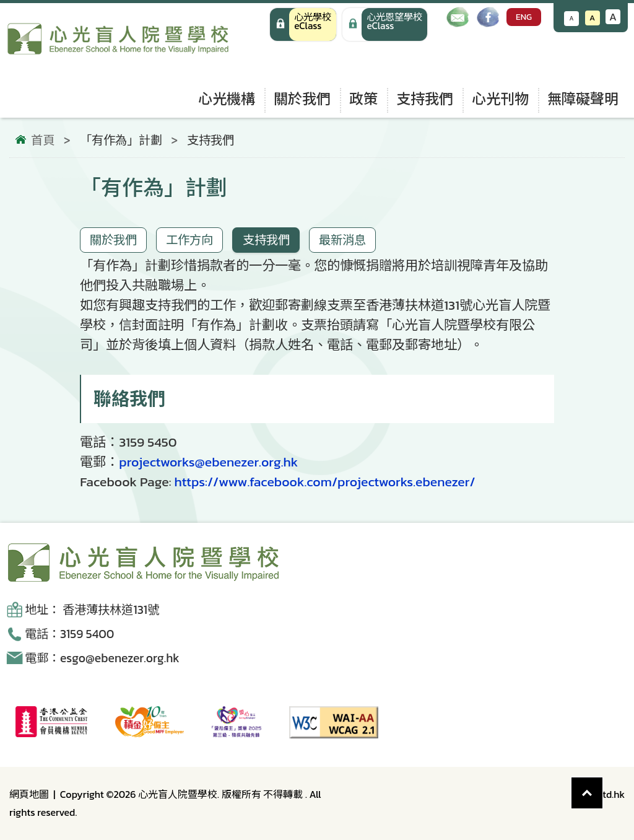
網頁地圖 (29, 794)
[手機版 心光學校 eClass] (385, 24)
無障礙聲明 (583, 99)
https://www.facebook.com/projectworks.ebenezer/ (324, 482)
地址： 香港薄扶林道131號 (92, 610)
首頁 (43, 141)
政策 (363, 99)
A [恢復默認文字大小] (592, 18)
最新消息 (342, 240)
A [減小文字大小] (572, 18)
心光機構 (227, 99)
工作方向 (189, 240)
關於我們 (302, 99)
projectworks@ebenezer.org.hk (208, 462)
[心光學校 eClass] (303, 24)
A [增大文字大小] (613, 17)
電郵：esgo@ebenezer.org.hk (102, 658)
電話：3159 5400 (69, 634)
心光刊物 (500, 99)
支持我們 (425, 99)
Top (603, 786)
